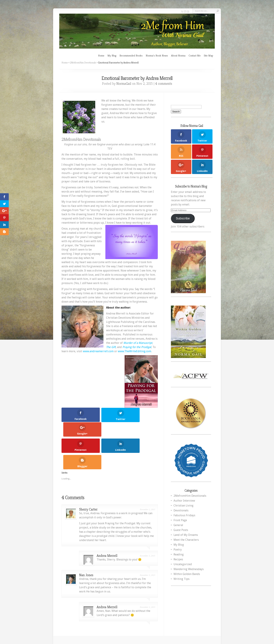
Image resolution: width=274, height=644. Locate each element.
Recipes (178, 559)
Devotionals (181, 510)
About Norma (178, 55)
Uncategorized (183, 564)
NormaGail (124, 84)
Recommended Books (131, 55)
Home (101, 55)
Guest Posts (181, 530)
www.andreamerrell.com (98, 351)
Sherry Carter (88, 478)
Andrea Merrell (107, 525)
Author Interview (184, 501)
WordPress (206, 621)
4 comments (164, 84)
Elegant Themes (170, 621)
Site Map (208, 55)
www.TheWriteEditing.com (134, 351)
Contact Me (195, 55)
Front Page (180, 520)
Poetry (178, 550)
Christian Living (183, 506)
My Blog (112, 55)
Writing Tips (181, 579)
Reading (179, 554)
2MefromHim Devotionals (83, 63)
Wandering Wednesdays (189, 569)
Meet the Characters (186, 540)
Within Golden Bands (187, 574)
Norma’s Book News (157, 55)
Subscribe (183, 218)
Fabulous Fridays (184, 515)
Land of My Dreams (186, 535)
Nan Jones (86, 544)
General (178, 525)
